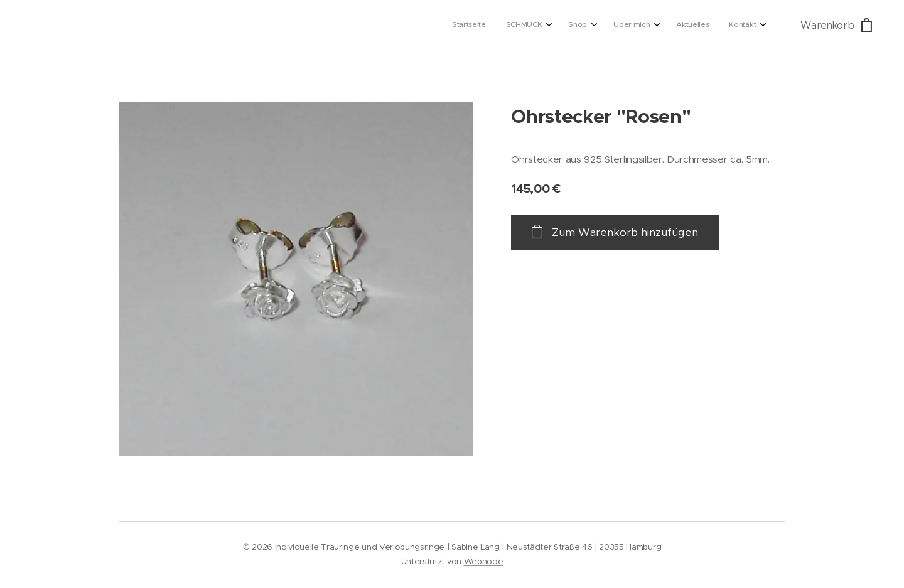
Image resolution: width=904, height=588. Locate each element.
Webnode (484, 561)
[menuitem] (640, 26)
